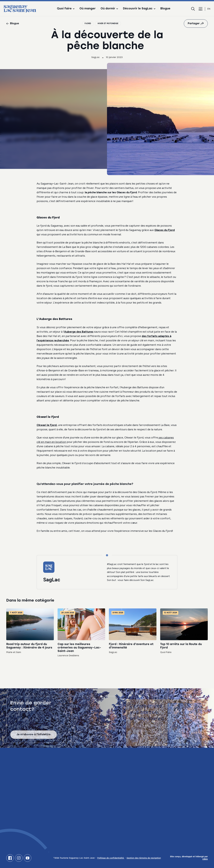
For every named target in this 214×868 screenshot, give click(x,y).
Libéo (205, 859)
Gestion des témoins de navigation (144, 858)
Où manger (88, 9)
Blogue (165, 9)
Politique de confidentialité (111, 858)
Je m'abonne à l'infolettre (34, 736)
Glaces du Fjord (165, 230)
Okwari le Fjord (47, 425)
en (209, 9)
